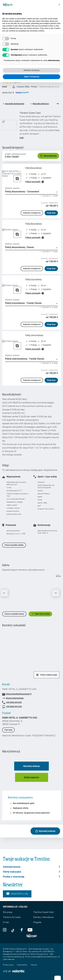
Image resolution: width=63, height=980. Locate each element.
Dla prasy (8, 912)
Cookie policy (22, 965)
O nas (6, 922)
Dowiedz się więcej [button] (31, 70)
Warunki (34, 965)
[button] (59, 5)
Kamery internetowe (43, 917)
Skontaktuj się (17, 894)
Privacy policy (8, 965)
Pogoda (37, 922)
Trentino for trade (12, 917)
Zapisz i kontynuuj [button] (32, 77)
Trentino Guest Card (43, 912)
